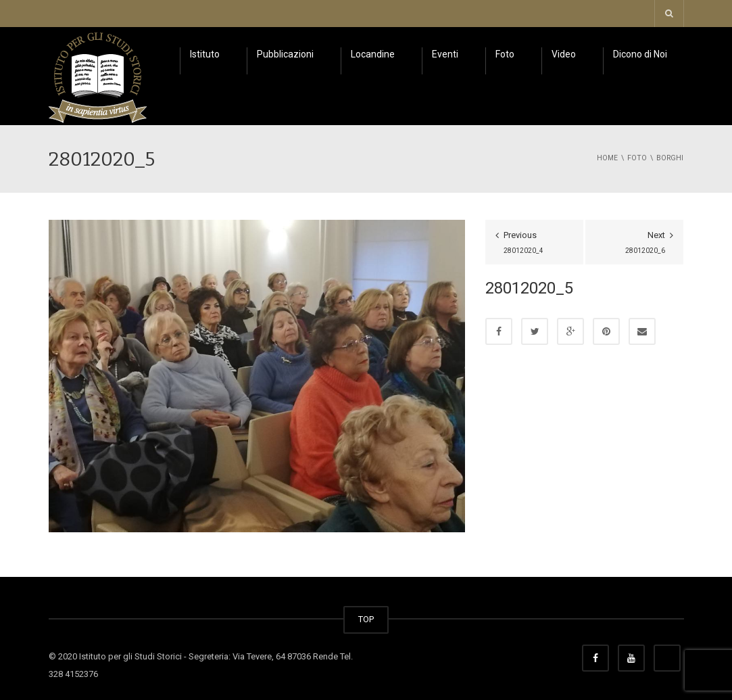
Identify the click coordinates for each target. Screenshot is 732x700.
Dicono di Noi (640, 54)
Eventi (445, 54)
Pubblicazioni (285, 54)
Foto (505, 54)
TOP (366, 619)
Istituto (205, 54)
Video (564, 54)
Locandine (373, 54)
